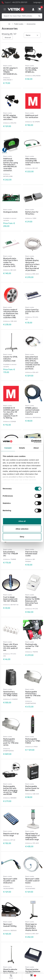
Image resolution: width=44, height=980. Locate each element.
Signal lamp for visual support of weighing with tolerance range (33, 837)
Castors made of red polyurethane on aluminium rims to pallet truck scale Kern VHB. (11, 314)
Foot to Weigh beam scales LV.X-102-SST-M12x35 (11, 599)
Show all (8, 38)
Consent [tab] (8, 448)
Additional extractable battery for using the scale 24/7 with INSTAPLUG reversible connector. (11, 165)
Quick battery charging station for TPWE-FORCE (10, 694)
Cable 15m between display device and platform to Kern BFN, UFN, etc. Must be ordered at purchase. (32, 265)
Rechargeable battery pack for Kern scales (32, 788)
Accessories (31, 24)
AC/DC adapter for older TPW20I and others (10, 117)
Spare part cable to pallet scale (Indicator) (10, 881)
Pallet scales (19, 24)
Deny (22, 537)
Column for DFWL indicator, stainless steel (10, 359)
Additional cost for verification (32, 116)
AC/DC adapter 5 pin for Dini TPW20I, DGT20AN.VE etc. (10, 71)
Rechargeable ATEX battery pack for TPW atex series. (11, 742)
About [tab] (36, 448)
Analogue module (10, 212)
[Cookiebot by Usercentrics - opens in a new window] (31, 441)
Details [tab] (22, 448)
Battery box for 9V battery (32, 213)
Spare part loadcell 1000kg (10, 925)
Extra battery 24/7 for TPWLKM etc (11, 554)
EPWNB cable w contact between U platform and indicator (32, 411)
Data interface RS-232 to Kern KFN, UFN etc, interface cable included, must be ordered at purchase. (33, 363)
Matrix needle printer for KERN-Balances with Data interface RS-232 (33, 601)
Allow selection (22, 529)
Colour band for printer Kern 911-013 (32, 312)
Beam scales (8, 66)
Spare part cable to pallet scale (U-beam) (33, 881)
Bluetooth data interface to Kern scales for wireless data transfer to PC (11, 263)
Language (37, 2)
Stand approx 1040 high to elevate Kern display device (31, 927)
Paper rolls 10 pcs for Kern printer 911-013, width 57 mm (11, 647)
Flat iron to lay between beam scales (31, 554)
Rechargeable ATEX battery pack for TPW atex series (33, 695)
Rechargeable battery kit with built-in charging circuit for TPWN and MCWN (10, 790)
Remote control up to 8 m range (11, 835)
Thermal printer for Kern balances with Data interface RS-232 (33, 972)
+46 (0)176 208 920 (19, 2)
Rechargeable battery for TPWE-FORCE (33, 741)
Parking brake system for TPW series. (32, 646)
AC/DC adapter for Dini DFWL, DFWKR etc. (32, 70)
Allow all (22, 521)
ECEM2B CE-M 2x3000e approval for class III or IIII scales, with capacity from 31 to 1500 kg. (11, 413)
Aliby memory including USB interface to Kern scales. (33, 162)
